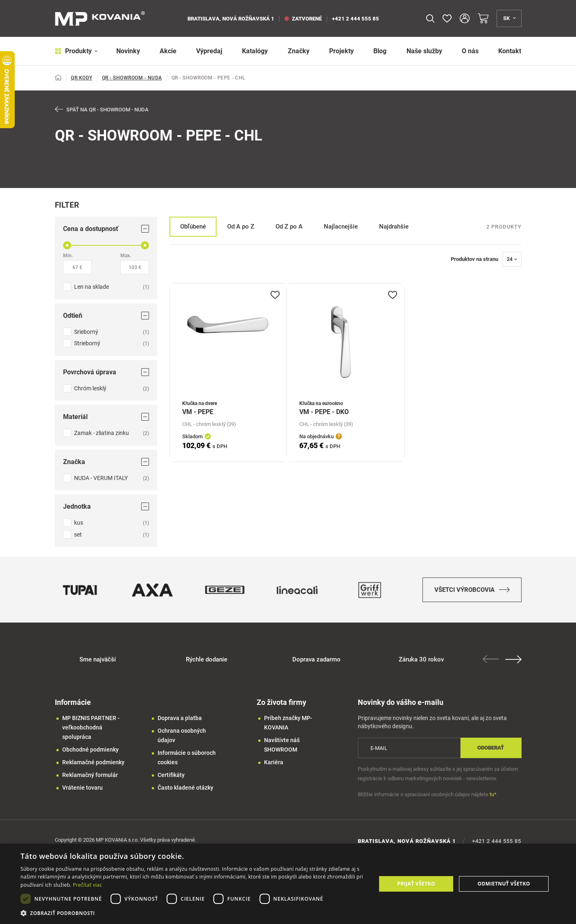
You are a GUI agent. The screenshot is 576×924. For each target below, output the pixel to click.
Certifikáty (171, 775)
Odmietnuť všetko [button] (504, 884)
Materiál (106, 417)
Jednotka (106, 506)
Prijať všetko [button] (416, 884)
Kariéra (274, 762)
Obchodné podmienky (90, 750)
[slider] (67, 245)
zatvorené (303, 19)
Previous (491, 659)
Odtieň (106, 316)
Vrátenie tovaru (82, 788)
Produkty (76, 51)
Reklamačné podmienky (93, 762)
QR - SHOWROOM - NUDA (132, 78)
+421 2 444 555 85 (356, 19)
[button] (193, 913)
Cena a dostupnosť (106, 229)
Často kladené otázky (185, 788)
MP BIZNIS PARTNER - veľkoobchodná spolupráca (91, 727)
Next (513, 659)
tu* (493, 794)
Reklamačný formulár (90, 775)
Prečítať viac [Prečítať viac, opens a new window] (87, 885)
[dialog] (288, 884)
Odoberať (491, 748)
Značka (106, 462)
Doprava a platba (180, 718)
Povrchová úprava (106, 372)
